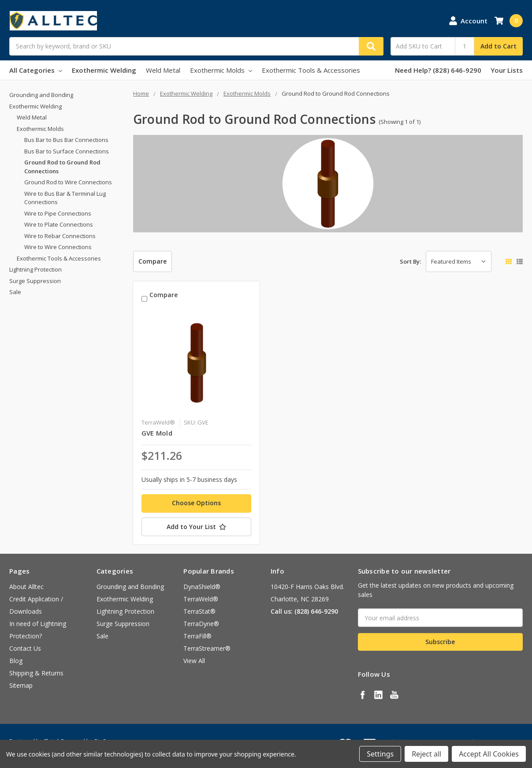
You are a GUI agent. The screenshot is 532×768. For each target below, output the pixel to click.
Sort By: (410, 261)
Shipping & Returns (36, 673)
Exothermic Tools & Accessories (311, 70)
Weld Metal (163, 70)
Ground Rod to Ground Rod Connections (62, 167)
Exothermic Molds (221, 70)
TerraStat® (199, 611)
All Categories (36, 70)
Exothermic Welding (104, 70)
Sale (15, 292)
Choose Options (196, 503)
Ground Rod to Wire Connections (68, 182)
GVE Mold (157, 433)
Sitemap (21, 685)
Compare (153, 261)
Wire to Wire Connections (58, 247)
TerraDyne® (201, 624)
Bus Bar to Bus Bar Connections (66, 140)
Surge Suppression (35, 281)
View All (194, 661)
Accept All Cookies (489, 754)
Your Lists (507, 70)
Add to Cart (499, 46)
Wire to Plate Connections (59, 224)
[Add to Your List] (197, 527)
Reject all (426, 754)
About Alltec (26, 587)
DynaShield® (202, 587)
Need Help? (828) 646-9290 (438, 70)
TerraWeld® (201, 599)
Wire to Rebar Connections (60, 236)
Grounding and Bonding (41, 95)
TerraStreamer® (207, 648)
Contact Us (25, 648)
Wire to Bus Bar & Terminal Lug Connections (65, 198)
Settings (380, 754)
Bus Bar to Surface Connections (67, 151)
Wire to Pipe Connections (58, 213)
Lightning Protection (35, 269)
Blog (16, 661)
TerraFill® (197, 636)
